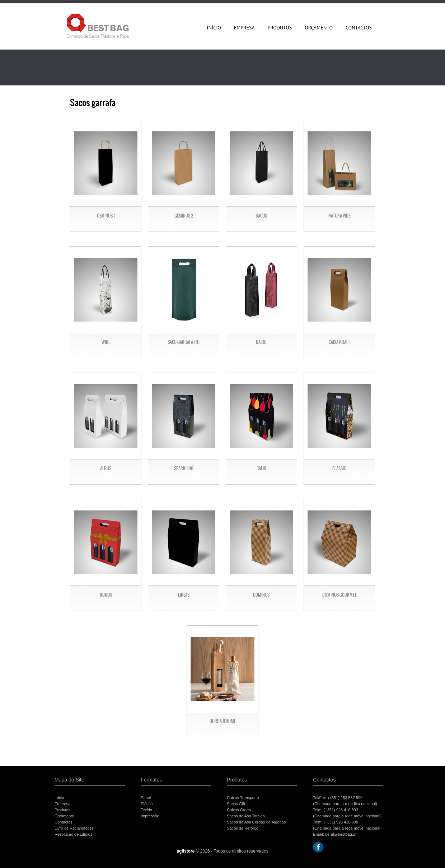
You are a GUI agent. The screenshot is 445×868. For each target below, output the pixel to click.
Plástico (148, 804)
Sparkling (184, 468)
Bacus (261, 216)
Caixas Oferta (239, 810)
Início (214, 28)
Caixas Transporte (243, 798)
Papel (146, 798)
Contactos (359, 28)
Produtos (280, 28)
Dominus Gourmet (339, 595)
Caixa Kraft (339, 342)
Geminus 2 (184, 216)
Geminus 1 (106, 216)
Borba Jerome (223, 721)
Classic (339, 468)
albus (106, 468)
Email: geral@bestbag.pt (335, 834)
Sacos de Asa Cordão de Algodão (256, 822)
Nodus (106, 595)
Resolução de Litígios (73, 834)
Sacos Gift (236, 804)
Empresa (244, 28)
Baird (261, 342)
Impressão (150, 816)
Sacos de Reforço (242, 828)
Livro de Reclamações (74, 828)
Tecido (146, 810)
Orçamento (319, 28)
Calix (261, 468)
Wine (106, 342)
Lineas (184, 595)
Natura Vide (339, 216)
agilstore (186, 851)
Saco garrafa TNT (184, 342)
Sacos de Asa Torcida (246, 816)
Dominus (261, 595)
